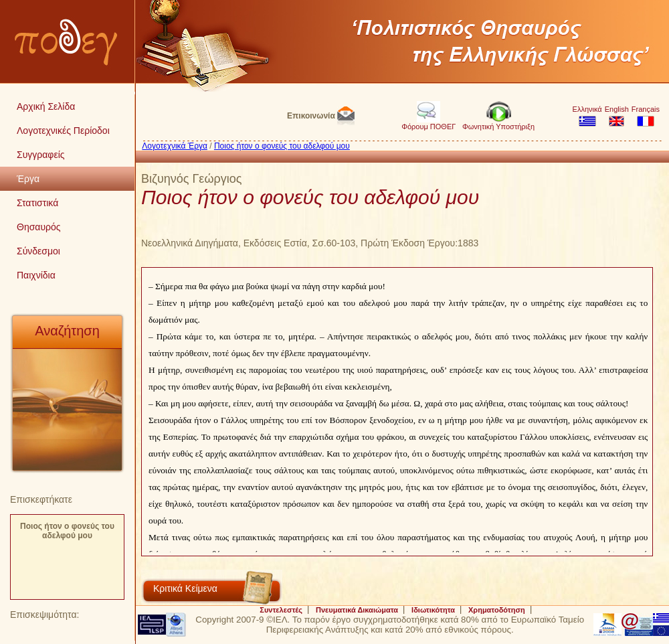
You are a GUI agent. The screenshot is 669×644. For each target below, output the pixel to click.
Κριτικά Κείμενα (185, 588)
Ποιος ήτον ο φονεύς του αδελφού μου (67, 531)
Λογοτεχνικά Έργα (175, 146)
